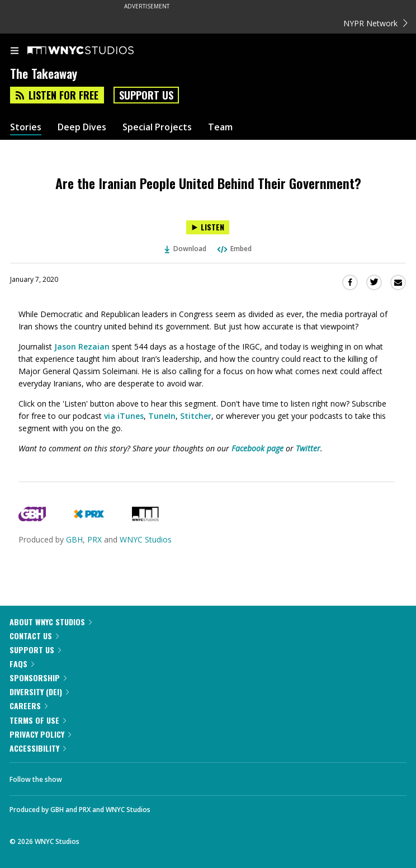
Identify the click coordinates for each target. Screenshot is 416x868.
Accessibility (38, 748)
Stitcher (196, 416)
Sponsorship (38, 678)
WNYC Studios (146, 539)
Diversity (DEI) (39, 692)
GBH (74, 539)
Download (186, 249)
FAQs (22, 664)
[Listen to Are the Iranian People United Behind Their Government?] (208, 227)
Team (220, 127)
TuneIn (162, 416)
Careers (29, 706)
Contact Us (34, 636)
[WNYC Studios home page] (94, 51)
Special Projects (157, 127)
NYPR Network (375, 23)
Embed (234, 249)
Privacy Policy (40, 734)
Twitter (308, 448)
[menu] (15, 51)
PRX (94, 539)
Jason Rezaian (82, 346)
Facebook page (257, 448)
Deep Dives (82, 127)
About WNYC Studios (51, 622)
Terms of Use (38, 720)
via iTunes (124, 416)
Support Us (146, 95)
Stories (26, 127)
